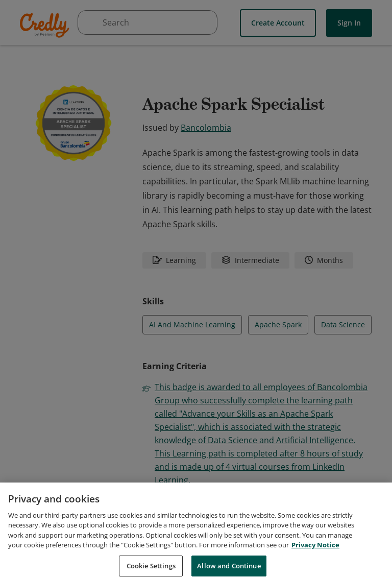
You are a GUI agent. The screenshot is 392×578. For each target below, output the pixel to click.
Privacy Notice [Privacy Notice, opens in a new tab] (315, 555)
